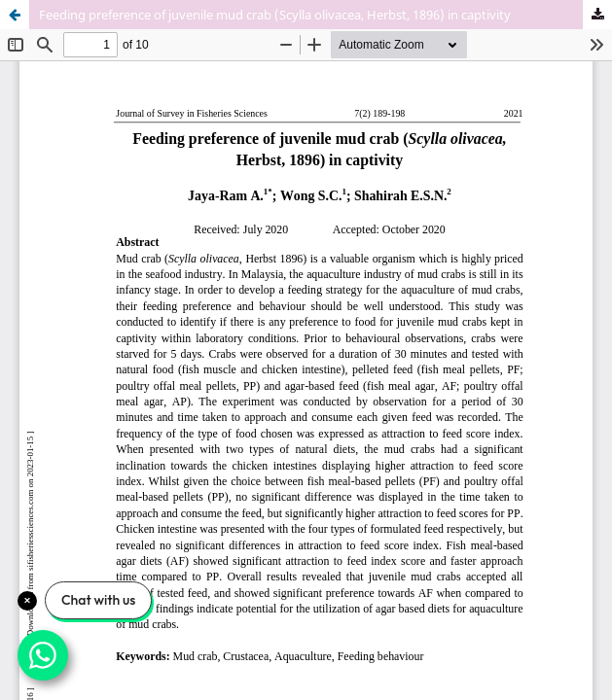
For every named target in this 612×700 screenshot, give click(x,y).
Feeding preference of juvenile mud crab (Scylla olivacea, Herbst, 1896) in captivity (275, 15)
